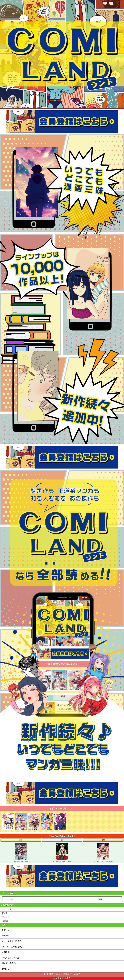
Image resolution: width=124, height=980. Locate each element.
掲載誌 (5, 921)
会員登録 (6, 936)
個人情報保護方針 (10, 963)
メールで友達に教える (12, 941)
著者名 (5, 913)
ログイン (6, 930)
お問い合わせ (8, 969)
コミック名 (7, 909)
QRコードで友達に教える (13, 947)
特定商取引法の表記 (11, 958)
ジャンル (6, 917)
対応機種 (6, 952)
